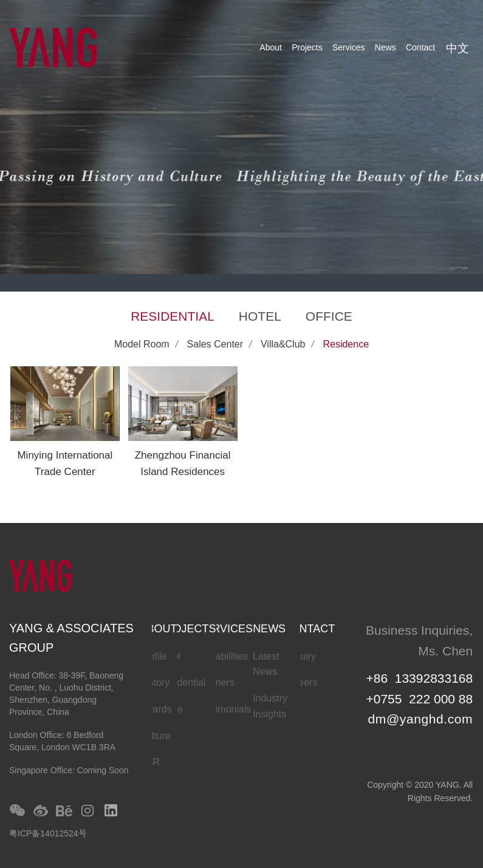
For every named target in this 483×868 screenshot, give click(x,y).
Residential (182, 682)
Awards (155, 709)
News (385, 47)
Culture (155, 736)
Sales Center (215, 344)
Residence (346, 344)
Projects (307, 47)
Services (349, 47)
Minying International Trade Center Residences (65, 472)
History (154, 682)
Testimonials (224, 709)
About (271, 47)
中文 (457, 48)
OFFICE (329, 316)
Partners (216, 682)
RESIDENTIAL (173, 316)
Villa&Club (283, 344)
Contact (420, 47)
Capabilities (223, 656)
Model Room (142, 344)
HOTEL (260, 316)
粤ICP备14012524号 (48, 833)
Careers (300, 682)
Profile (153, 656)
